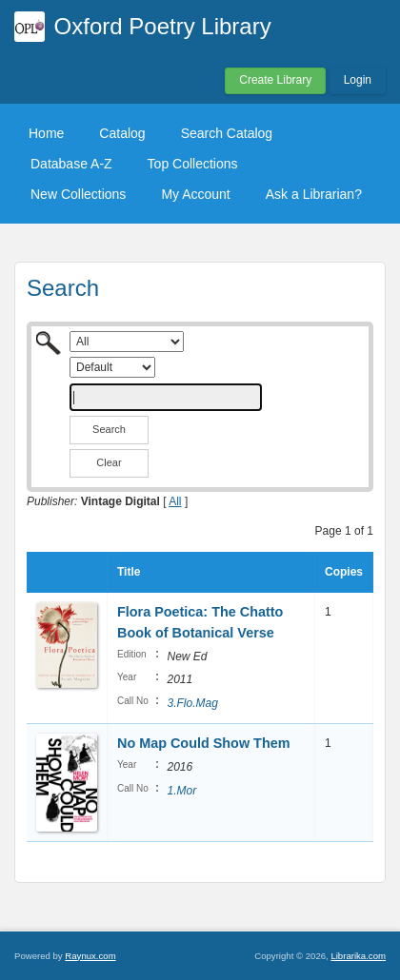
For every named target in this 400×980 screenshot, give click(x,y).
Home (46, 133)
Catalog (122, 133)
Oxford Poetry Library (163, 26)
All (175, 501)
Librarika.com (358, 956)
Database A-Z (71, 164)
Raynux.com (90, 956)
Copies (344, 572)
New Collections (78, 194)
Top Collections (193, 164)
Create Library (275, 80)
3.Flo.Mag (192, 703)
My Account (195, 194)
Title (129, 572)
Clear (109, 462)
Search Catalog (227, 133)
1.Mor (181, 791)
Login (358, 80)
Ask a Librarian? (314, 194)
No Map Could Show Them (203, 743)
